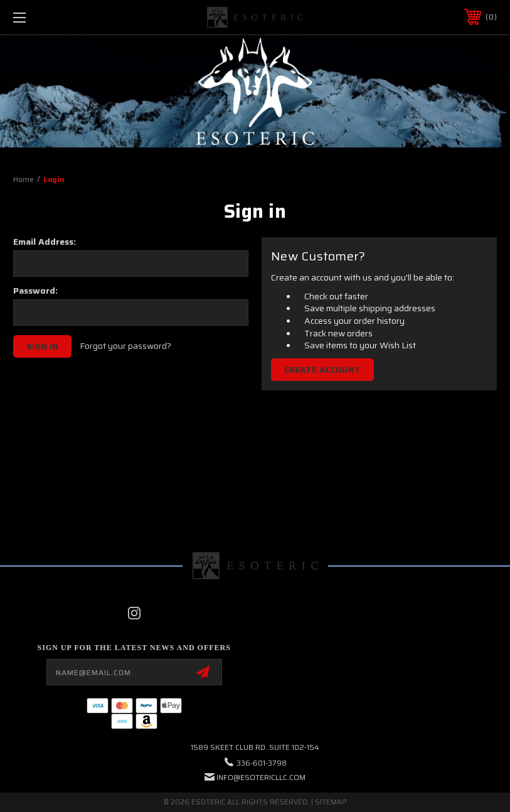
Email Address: (45, 242)
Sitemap (331, 802)
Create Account (322, 370)
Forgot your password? (125, 346)
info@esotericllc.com (261, 777)
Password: (35, 291)
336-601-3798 (262, 763)
